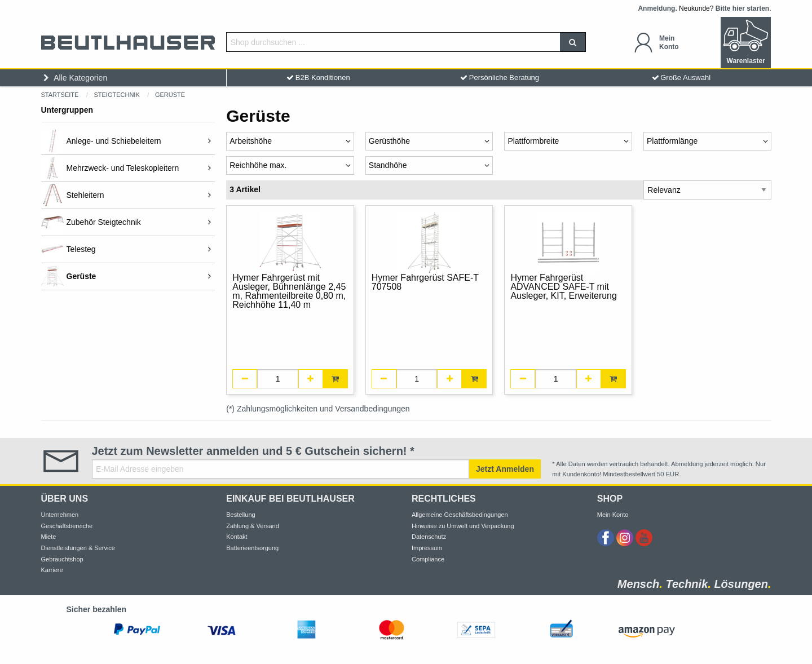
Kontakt (237, 537)
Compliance (428, 559)
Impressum (427, 548)
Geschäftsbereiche (67, 526)
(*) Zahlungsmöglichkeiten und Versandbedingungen (318, 409)
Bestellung (240, 515)
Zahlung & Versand (253, 526)
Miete (49, 537)
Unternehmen (60, 515)
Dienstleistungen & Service (78, 548)
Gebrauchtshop (62, 559)
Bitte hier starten (742, 8)
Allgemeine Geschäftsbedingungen (460, 515)
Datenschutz (429, 537)
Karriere (52, 570)
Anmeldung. (657, 8)
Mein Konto (613, 515)
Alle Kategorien (74, 78)
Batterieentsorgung (252, 548)
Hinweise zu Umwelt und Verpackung (463, 526)
